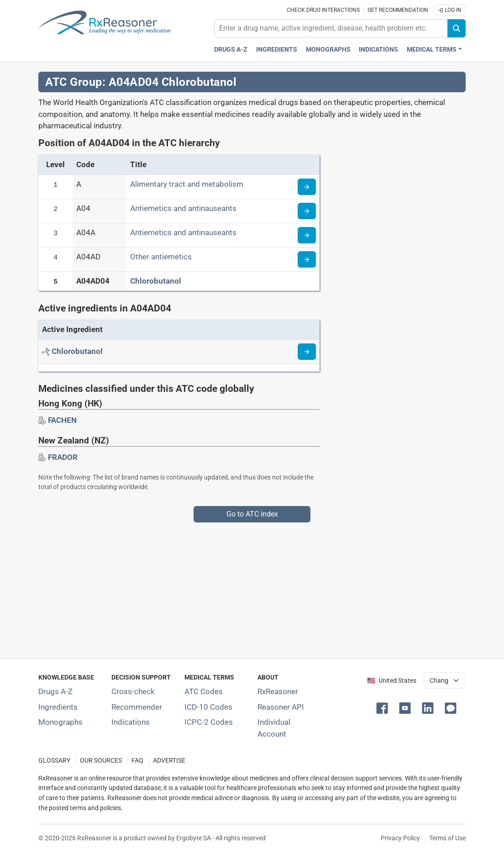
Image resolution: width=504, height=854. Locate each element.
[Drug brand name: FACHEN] (62, 420)
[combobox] (331, 28)
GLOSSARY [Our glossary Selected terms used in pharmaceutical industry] (54, 761)
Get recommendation (398, 10)
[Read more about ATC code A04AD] (307, 259)
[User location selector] (445, 680)
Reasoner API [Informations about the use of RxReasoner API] (281, 707)
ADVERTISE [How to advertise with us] (169, 761)
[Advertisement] (252, 586)
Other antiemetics (161, 257)
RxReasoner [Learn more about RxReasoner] (278, 691)
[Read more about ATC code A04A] (307, 235)
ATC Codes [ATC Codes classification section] (204, 691)
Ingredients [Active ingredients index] (277, 50)
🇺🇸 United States (392, 681)
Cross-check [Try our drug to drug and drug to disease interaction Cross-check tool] (133, 691)
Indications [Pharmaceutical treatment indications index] (378, 50)
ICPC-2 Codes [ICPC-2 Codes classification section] (209, 722)
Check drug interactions (323, 10)
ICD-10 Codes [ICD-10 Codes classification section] (208, 707)
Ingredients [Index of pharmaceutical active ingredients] (58, 707)
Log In (450, 10)
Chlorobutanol (156, 281)
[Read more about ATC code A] (307, 187)
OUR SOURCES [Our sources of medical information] (101, 761)
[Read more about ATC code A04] (307, 211)
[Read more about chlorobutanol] (307, 352)
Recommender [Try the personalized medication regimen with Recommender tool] (137, 707)
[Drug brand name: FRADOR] (63, 457)
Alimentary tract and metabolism (187, 184)
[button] (384, 707)
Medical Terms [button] (432, 50)
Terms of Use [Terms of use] (447, 838)
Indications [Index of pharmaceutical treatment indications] (131, 722)
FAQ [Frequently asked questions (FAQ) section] (137, 761)
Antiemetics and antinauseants (183, 208)
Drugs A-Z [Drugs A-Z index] (231, 50)
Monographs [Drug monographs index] (328, 50)
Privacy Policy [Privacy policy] (400, 838)
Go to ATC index (252, 514)
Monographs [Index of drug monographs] (60, 722)
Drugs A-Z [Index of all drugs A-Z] (55, 691)
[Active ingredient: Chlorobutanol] (77, 351)
